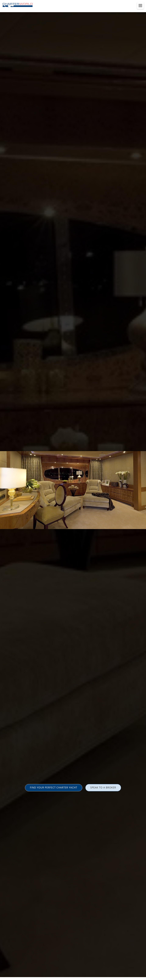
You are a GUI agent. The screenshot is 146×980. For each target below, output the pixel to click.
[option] (73, 490)
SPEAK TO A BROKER (103, 788)
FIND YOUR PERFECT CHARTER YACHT (54, 788)
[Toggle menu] (140, 6)
